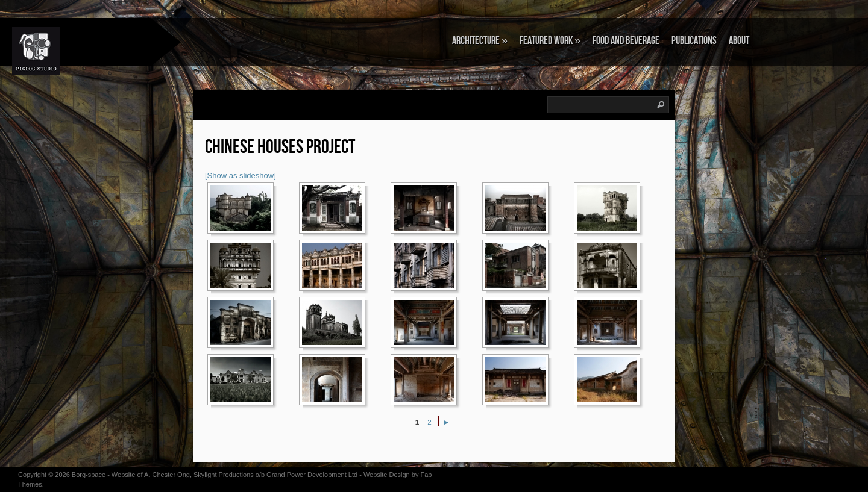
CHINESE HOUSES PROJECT (280, 147)
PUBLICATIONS (694, 41)
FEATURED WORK (550, 41)
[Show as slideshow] (241, 176)
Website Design (387, 475)
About (739, 41)
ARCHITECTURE (480, 41)
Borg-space (89, 475)
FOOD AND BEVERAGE (626, 41)
